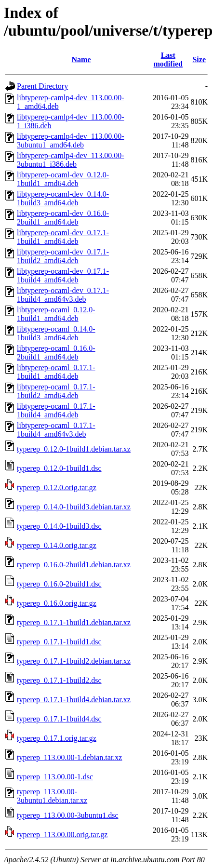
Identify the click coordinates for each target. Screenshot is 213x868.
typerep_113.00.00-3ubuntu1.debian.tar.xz (52, 796)
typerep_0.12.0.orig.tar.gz (57, 487)
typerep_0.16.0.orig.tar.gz (57, 603)
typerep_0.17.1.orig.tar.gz (57, 738)
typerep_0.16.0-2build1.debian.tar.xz (74, 565)
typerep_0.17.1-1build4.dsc (59, 719)
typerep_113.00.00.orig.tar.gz (62, 835)
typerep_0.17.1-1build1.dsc (59, 642)
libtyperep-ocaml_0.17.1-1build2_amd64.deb (56, 391)
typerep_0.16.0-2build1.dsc (59, 584)
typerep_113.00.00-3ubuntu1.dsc (67, 815)
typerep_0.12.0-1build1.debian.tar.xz (74, 449)
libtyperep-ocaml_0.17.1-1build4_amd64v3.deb (56, 430)
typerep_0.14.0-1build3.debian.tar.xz (74, 507)
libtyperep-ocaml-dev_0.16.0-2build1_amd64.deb (63, 218)
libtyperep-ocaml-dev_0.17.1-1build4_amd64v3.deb (63, 295)
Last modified (168, 60)
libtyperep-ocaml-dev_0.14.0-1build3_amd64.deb (63, 198)
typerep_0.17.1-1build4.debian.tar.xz (74, 700)
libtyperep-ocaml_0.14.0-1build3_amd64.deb (56, 333)
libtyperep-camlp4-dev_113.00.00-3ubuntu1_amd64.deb (70, 140)
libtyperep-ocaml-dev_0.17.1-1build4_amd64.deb (63, 275)
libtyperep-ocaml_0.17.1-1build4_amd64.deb (56, 410)
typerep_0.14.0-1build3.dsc (59, 526)
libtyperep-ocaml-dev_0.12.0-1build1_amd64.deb (63, 179)
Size (199, 60)
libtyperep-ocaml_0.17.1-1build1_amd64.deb (56, 372)
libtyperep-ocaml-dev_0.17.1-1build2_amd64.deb (63, 256)
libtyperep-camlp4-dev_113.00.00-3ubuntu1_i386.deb (70, 160)
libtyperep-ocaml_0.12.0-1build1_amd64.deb (56, 314)
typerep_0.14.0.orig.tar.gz (57, 545)
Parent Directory (42, 86)
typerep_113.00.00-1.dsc (55, 777)
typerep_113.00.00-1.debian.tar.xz (69, 757)
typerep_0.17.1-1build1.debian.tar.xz (74, 622)
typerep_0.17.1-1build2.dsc (59, 680)
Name (81, 60)
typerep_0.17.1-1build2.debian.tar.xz (74, 661)
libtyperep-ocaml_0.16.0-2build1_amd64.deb (56, 353)
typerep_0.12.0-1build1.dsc (59, 468)
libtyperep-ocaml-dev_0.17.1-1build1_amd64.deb (63, 237)
